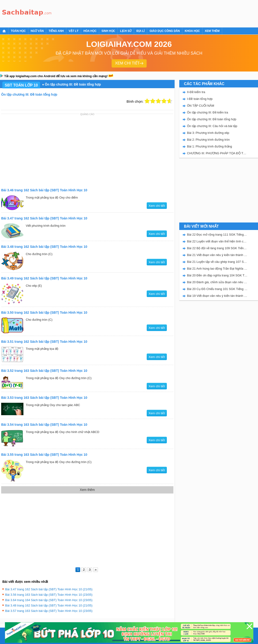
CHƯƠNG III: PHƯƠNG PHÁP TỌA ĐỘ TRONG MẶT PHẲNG (217, 153)
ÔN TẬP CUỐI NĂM (201, 106)
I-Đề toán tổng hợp (200, 99)
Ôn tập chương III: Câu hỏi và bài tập (212, 126)
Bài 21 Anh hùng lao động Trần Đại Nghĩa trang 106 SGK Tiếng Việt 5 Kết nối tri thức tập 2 (217, 269)
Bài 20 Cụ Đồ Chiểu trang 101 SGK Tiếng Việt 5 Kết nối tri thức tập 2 (217, 289)
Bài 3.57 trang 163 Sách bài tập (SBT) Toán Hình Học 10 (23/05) (49, 611)
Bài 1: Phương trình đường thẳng (209, 146)
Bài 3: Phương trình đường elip (208, 133)
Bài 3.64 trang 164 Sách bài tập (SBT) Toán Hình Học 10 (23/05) (49, 600)
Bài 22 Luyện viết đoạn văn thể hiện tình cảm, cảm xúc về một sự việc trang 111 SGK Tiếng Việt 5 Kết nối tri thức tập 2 (217, 241)
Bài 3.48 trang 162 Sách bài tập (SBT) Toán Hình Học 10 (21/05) (49, 605)
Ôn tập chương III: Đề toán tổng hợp (212, 119)
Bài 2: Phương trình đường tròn (208, 140)
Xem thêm (212, 31)
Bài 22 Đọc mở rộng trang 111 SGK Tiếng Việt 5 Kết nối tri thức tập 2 (217, 235)
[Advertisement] (139, 13)
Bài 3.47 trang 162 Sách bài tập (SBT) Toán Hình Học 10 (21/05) (49, 589)
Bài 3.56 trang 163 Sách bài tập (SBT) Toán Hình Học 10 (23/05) (49, 595)
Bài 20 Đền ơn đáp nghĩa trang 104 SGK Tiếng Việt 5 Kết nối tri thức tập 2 (217, 275)
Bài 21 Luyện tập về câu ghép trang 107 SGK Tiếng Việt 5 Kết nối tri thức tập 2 (217, 262)
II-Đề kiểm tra (196, 92)
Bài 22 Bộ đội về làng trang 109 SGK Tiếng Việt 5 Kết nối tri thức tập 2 (217, 248)
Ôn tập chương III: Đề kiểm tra (208, 112)
